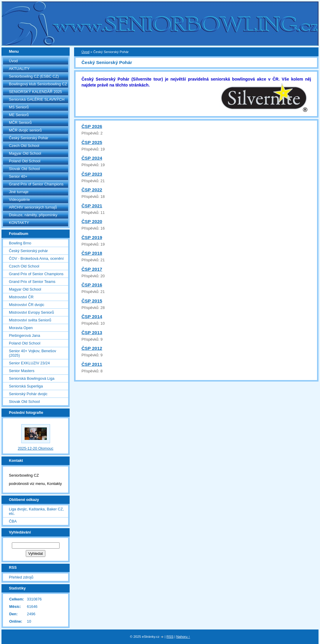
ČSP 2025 (92, 142)
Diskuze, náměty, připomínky (33, 215)
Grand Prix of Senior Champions (36, 184)
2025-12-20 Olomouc (36, 448)
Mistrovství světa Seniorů (30, 320)
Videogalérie (19, 200)
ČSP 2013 (92, 333)
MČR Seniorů (20, 122)
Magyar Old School (25, 153)
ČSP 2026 (92, 126)
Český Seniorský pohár (28, 251)
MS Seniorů (19, 107)
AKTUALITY (19, 69)
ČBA (13, 521)
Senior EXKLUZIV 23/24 (29, 363)
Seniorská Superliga (26, 386)
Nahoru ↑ (183, 637)
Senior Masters (22, 371)
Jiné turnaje (19, 192)
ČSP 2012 (92, 348)
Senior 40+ (18, 176)
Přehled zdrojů (21, 577)
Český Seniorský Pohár (29, 138)
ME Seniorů (19, 115)
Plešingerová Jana (24, 335)
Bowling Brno (20, 243)
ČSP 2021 (92, 206)
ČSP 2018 (92, 253)
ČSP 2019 (92, 237)
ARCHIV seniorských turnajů (33, 207)
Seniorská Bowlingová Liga (32, 378)
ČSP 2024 (92, 158)
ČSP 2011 (92, 364)
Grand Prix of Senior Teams (32, 282)
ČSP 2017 (92, 269)
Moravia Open (21, 328)
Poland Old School (25, 161)
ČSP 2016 (92, 285)
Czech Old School (24, 146)
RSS (170, 637)
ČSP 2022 (92, 190)
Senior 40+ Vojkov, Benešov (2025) (32, 353)
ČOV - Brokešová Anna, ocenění (36, 258)
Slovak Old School (24, 169)
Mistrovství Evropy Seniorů (31, 312)
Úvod (13, 61)
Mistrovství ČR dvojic (27, 305)
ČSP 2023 (92, 174)
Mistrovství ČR (21, 297)
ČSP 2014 (92, 317)
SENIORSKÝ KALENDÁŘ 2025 (35, 92)
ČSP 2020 (92, 221)
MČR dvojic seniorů (25, 130)
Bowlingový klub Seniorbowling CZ (38, 84)
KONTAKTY (19, 223)
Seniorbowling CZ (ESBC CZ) (34, 76)
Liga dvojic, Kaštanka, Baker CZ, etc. (36, 511)
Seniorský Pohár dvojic (28, 394)
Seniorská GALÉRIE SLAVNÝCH (37, 99)
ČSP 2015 (92, 301)
